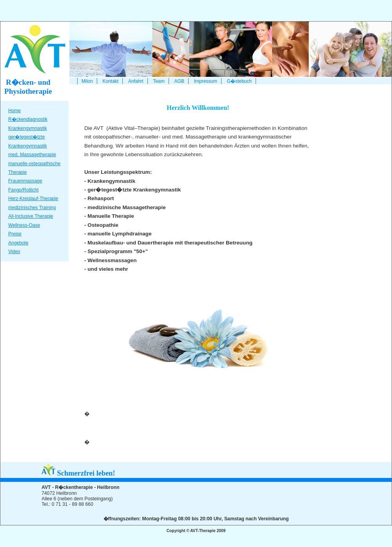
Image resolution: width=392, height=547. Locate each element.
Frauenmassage (25, 181)
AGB (179, 81)
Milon (87, 81)
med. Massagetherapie (32, 155)
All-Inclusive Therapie (31, 216)
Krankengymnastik (28, 128)
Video (14, 252)
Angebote (18, 243)
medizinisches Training (32, 208)
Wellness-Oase (24, 225)
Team (159, 81)
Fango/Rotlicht (23, 190)
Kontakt (110, 81)
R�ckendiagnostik (28, 119)
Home (15, 111)
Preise (15, 234)
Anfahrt (136, 81)
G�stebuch (239, 81)
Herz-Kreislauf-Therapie (33, 199)
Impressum (206, 81)
